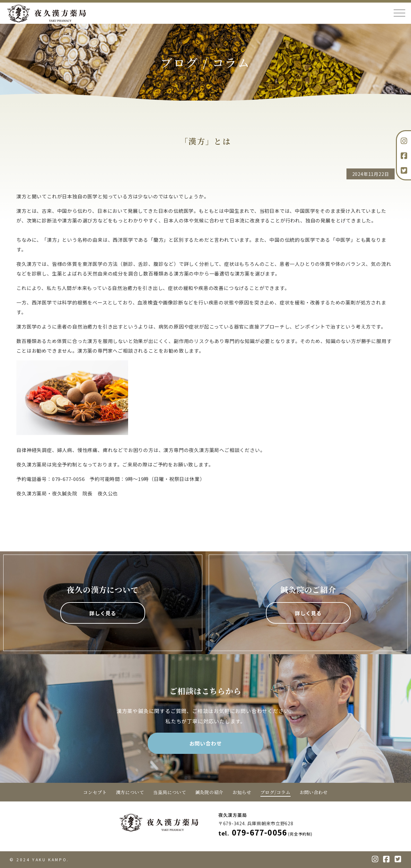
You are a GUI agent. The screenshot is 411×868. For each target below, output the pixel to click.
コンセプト (95, 792)
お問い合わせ (206, 743)
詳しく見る (103, 613)
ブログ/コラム (275, 792)
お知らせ (242, 792)
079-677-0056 (266, 832)
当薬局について (170, 792)
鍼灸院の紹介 (209, 792)
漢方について (130, 792)
